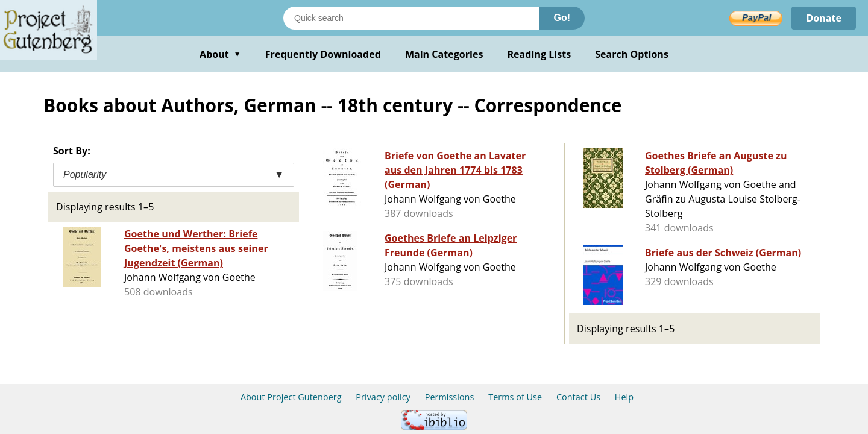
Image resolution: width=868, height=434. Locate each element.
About (220, 54)
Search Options (632, 54)
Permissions (450, 397)
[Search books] (411, 18)
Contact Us (578, 397)
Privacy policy (383, 397)
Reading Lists (539, 54)
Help (624, 397)
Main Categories (444, 54)
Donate (824, 18)
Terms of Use (515, 397)
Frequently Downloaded (323, 54)
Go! (562, 18)
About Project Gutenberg (291, 397)
